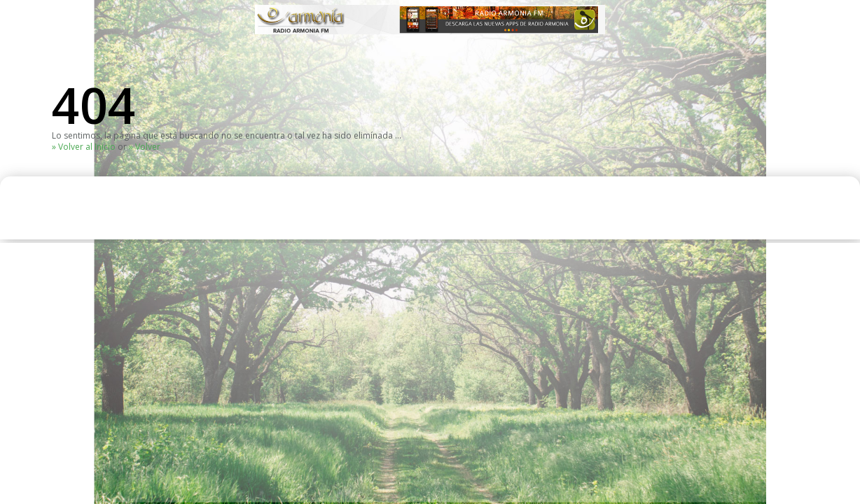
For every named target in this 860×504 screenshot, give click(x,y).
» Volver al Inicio (84, 147)
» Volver (145, 147)
